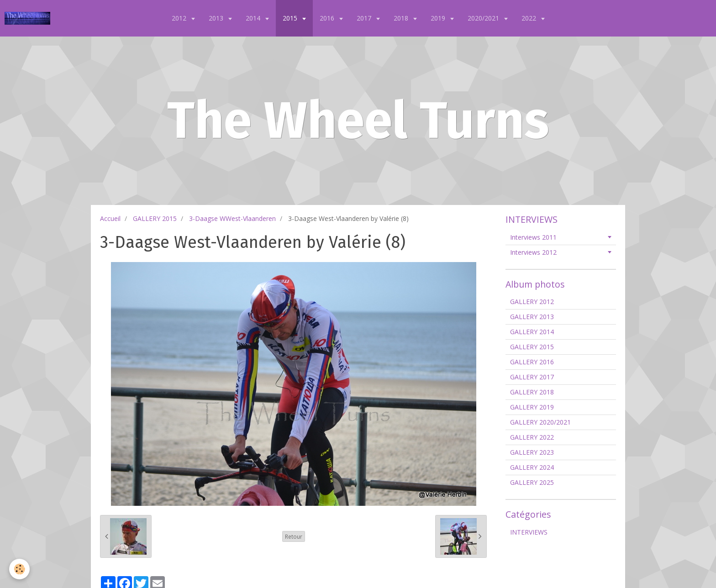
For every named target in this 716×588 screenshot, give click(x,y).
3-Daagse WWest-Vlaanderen (232, 218)
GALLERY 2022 (532, 437)
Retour (294, 536)
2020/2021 (484, 18)
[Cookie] (19, 569)
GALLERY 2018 (532, 392)
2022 (530, 18)
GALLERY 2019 (532, 407)
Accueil (110, 218)
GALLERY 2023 (532, 452)
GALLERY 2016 (532, 362)
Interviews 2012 (533, 252)
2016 (328, 18)
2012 (180, 18)
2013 (217, 18)
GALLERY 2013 (532, 317)
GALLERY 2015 (155, 218)
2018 (402, 18)
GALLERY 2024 (532, 467)
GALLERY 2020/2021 (540, 422)
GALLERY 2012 (532, 302)
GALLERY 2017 (532, 377)
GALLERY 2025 (532, 482)
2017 (365, 18)
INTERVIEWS (529, 532)
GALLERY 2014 (532, 332)
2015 (291, 18)
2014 (254, 18)
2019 (439, 18)
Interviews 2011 (533, 237)
